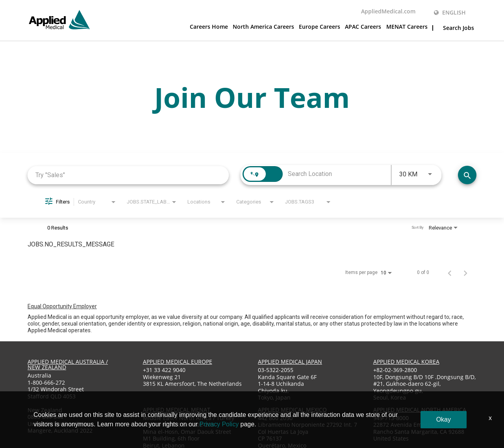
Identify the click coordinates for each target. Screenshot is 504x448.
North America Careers (263, 27)
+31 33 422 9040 (164, 370)
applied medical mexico (292, 410)
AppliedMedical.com (388, 12)
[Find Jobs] (467, 175)
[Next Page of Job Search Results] (465, 272)
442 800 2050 (275, 418)
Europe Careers (320, 27)
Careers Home (209, 27)
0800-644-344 (45, 417)
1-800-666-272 (46, 382)
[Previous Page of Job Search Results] (450, 272)
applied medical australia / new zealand (68, 364)
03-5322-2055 (276, 370)
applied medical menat (177, 410)
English (450, 13)
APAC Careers (363, 27)
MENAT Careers (407, 27)
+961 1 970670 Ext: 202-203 (179, 425)
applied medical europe (178, 362)
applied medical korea (406, 362)
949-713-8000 (391, 418)
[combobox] (128, 175)
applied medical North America (420, 410)
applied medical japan (290, 362)
